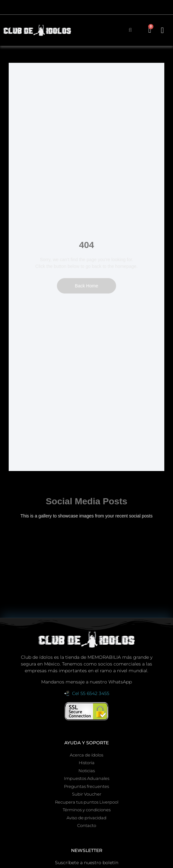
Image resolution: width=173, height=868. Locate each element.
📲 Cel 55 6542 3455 (87, 693)
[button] (162, 30)
